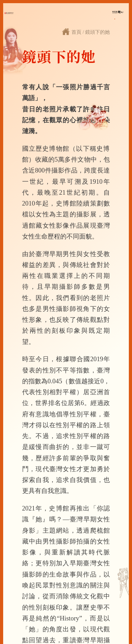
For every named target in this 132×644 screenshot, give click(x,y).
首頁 (76, 32)
